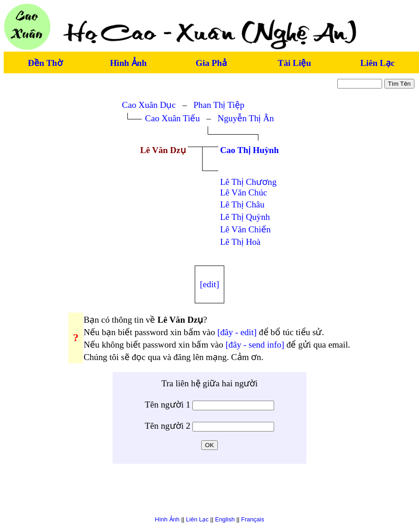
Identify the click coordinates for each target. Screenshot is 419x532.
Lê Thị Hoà (240, 242)
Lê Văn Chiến (245, 229)
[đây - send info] (255, 345)
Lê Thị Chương (248, 182)
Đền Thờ (45, 63)
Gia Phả (211, 63)
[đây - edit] (237, 332)
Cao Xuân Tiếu (172, 118)
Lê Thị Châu (242, 204)
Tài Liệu (294, 63)
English (225, 519)
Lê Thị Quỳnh (245, 217)
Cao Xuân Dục (149, 105)
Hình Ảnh (128, 63)
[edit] (209, 284)
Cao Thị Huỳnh (249, 150)
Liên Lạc (377, 63)
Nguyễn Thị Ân (245, 118)
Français (253, 519)
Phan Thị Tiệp (219, 105)
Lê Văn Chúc (244, 192)
